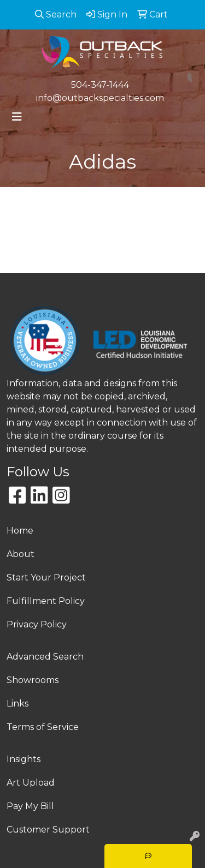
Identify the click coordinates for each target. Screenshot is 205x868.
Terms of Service (43, 727)
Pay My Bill (30, 806)
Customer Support (48, 830)
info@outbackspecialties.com (100, 98)
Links (17, 704)
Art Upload (31, 783)
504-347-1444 (100, 85)
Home (20, 531)
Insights (24, 759)
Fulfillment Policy (46, 601)
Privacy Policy (37, 624)
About (20, 554)
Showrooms (33, 680)
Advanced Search (45, 657)
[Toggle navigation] (17, 117)
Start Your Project (46, 577)
